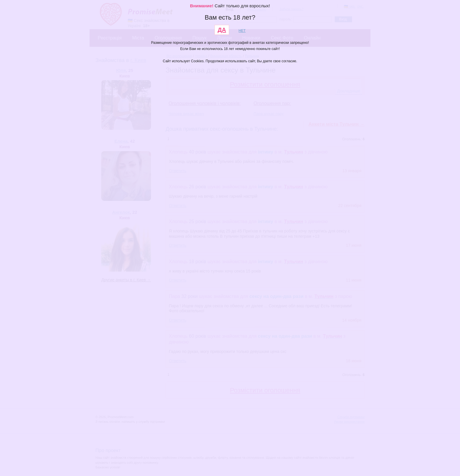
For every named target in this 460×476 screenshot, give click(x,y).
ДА (222, 30)
